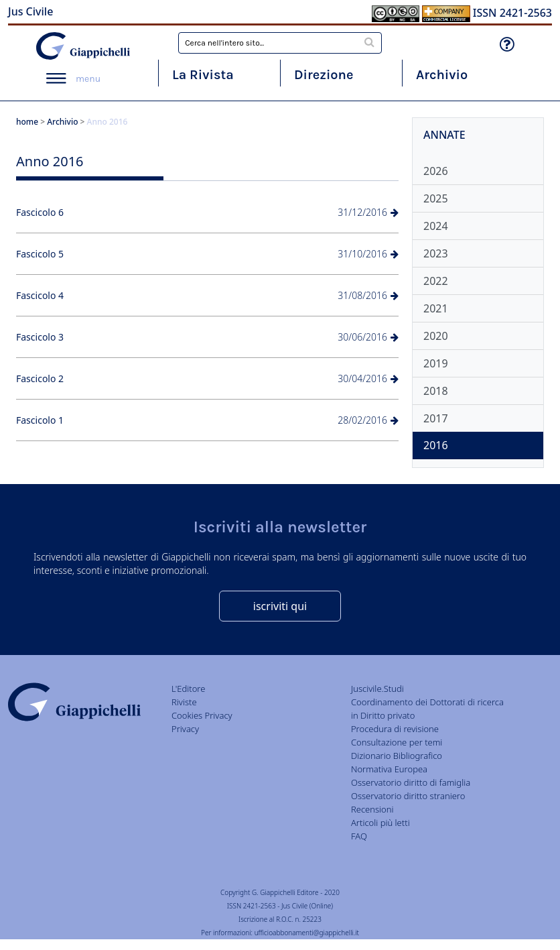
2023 (436, 253)
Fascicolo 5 (40, 254)
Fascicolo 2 (40, 378)
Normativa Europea (389, 769)
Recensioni (372, 809)
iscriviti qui (280, 606)
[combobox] (280, 43)
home (27, 122)
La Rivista (203, 75)
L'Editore (188, 689)
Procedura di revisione (395, 729)
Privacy (185, 729)
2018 (436, 391)
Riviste (184, 702)
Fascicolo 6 (40, 212)
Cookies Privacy (202, 715)
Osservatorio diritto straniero (408, 796)
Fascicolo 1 (40, 420)
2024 (436, 226)
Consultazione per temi (397, 742)
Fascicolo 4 (40, 295)
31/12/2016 (368, 212)
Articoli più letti (380, 823)
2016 (436, 445)
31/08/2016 (368, 295)
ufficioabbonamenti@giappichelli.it (307, 933)
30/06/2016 (368, 337)
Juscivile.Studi (377, 689)
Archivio (442, 75)
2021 (436, 308)
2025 (436, 198)
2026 (436, 171)
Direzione (324, 75)
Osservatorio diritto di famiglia (411, 782)
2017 (436, 418)
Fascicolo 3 (40, 337)
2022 (436, 281)
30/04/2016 (368, 378)
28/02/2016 (368, 420)
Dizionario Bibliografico (397, 756)
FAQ (359, 836)
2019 (436, 363)
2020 (436, 336)
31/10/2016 (368, 254)
